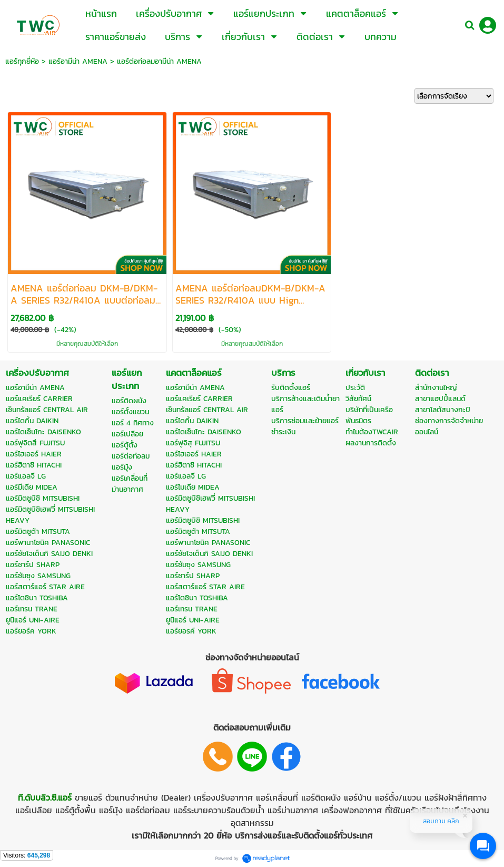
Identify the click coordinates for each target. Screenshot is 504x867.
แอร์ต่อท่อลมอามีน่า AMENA (159, 61)
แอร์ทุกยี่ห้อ (22, 61)
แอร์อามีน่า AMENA (78, 61)
